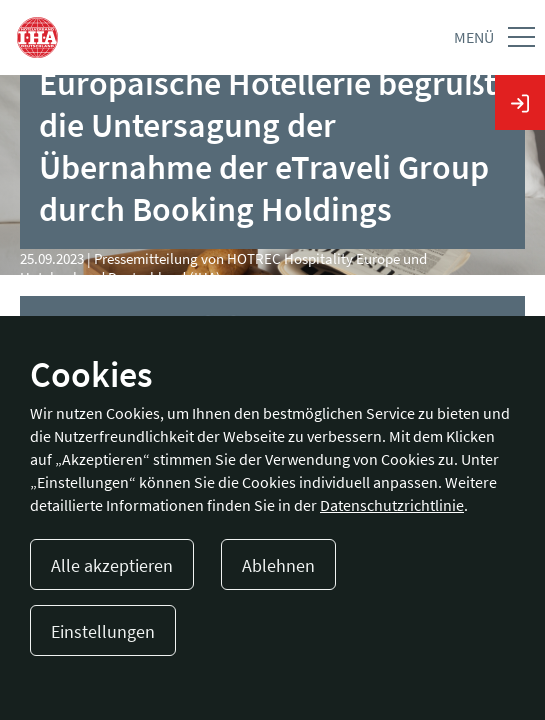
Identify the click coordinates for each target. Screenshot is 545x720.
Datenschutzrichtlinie (392, 505)
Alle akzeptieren (112, 565)
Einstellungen (103, 631)
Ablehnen (278, 565)
